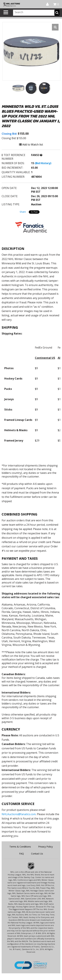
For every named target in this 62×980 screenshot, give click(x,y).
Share (23, 212)
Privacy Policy (45, 847)
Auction (36, 204)
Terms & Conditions (20, 847)
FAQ (21, 854)
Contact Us (37, 854)
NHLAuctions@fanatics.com (19, 814)
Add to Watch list (31, 144)
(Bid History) (43, 163)
